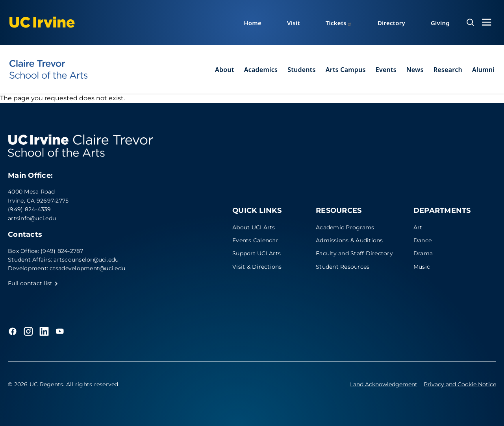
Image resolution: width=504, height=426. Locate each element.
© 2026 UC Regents (35, 384)
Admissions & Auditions (349, 240)
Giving (440, 23)
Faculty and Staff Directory (354, 253)
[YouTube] (60, 331)
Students (301, 70)
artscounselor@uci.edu (86, 260)
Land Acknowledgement (384, 384)
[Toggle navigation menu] (487, 22)
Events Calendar (255, 240)
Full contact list (33, 283)
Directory (391, 23)
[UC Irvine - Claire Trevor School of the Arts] (48, 69)
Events (386, 70)
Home (253, 23)
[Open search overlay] (470, 22)
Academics (261, 70)
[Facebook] (13, 331)
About (225, 70)
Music (422, 267)
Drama (423, 253)
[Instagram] (28, 331)
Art (418, 227)
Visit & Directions (257, 267)
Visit (294, 23)
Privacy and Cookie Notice (460, 384)
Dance (422, 240)
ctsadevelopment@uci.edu (87, 268)
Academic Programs (345, 227)
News (415, 70)
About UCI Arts (254, 227)
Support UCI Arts (257, 253)
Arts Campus (346, 70)
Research (448, 70)
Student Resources (343, 267)
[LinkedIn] (44, 331)
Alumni (483, 70)
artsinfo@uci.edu (32, 218)
